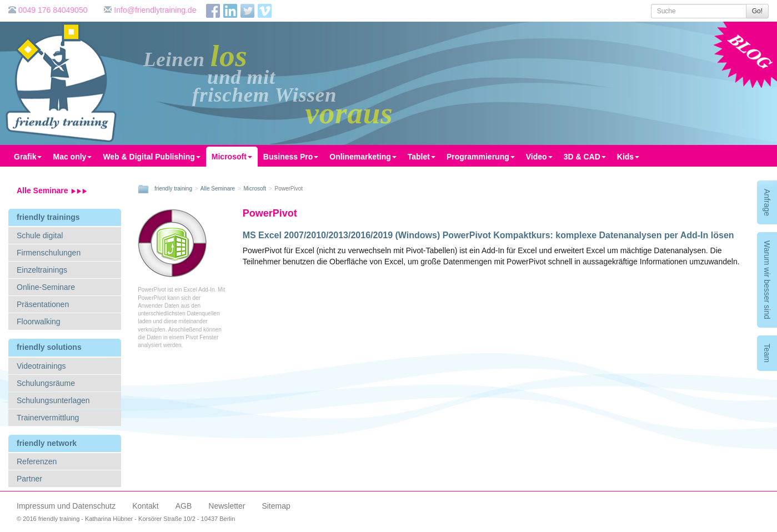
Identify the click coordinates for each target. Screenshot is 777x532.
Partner (29, 479)
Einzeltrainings (42, 270)
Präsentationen (43, 304)
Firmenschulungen (49, 253)
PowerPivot (270, 213)
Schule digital (40, 235)
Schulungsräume (46, 383)
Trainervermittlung (48, 418)
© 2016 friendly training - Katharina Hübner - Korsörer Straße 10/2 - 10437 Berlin (126, 519)
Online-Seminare (46, 287)
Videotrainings (41, 366)
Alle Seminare (52, 190)
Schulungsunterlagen (53, 400)
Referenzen (37, 461)
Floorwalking (39, 322)
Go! (757, 11)
